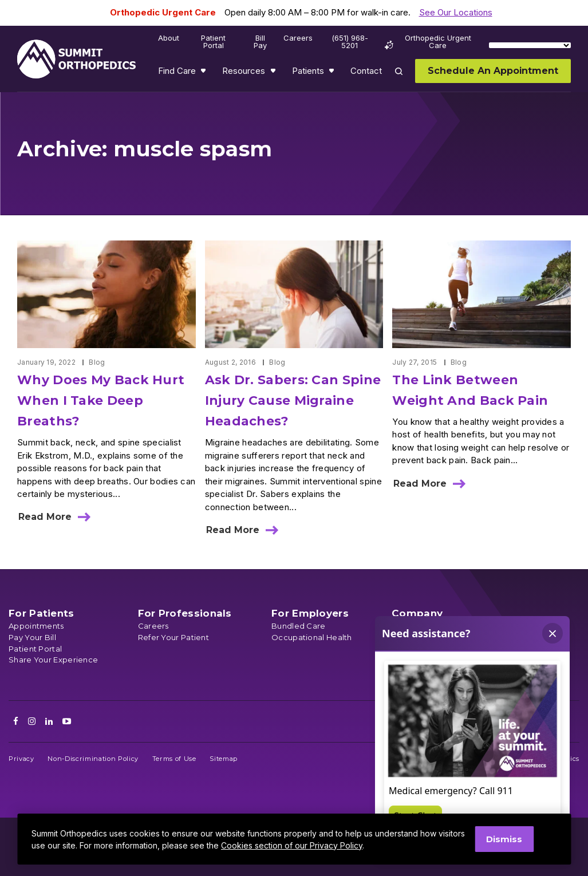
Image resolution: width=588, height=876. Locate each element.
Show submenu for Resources (274, 73)
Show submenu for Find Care (204, 73)
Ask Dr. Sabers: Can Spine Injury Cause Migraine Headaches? (293, 400)
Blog (97, 362)
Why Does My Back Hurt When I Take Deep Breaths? (101, 400)
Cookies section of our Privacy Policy (292, 845)
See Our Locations (456, 12)
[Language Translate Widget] (530, 45)
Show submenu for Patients (333, 73)
